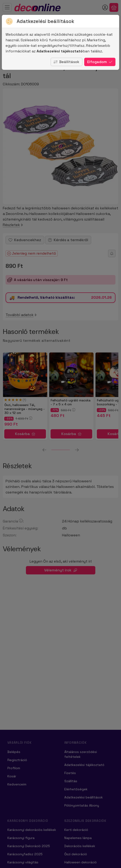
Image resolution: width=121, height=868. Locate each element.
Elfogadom (100, 62)
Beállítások (67, 62)
